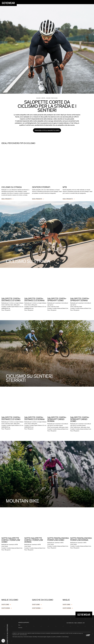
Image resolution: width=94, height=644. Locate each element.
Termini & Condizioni (28, 636)
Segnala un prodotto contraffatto (54, 636)
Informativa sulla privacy (18, 636)
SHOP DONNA (6, 607)
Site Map (35, 636)
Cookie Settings (65, 636)
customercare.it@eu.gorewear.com (75, 622)
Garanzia (20, 627)
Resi (19, 624)
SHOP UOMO (5, 604)
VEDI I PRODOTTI (6, 198)
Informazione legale (42, 636)
